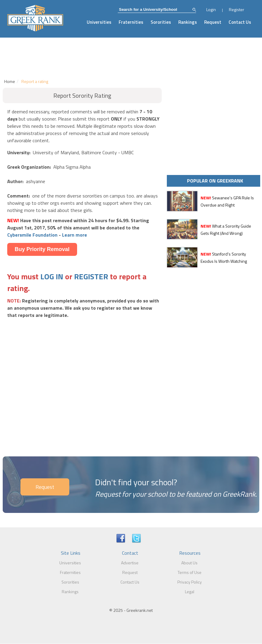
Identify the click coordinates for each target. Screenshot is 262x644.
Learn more (75, 235)
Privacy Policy (190, 582)
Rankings (188, 22)
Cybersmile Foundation (32, 235)
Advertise (130, 563)
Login (211, 9)
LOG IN (52, 276)
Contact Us (240, 22)
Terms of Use (190, 572)
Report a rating (35, 81)
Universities (99, 22)
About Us (189, 563)
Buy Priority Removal (42, 249)
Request (213, 22)
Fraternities (131, 22)
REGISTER (91, 276)
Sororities (161, 22)
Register (237, 9)
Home (10, 81)
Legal (190, 592)
